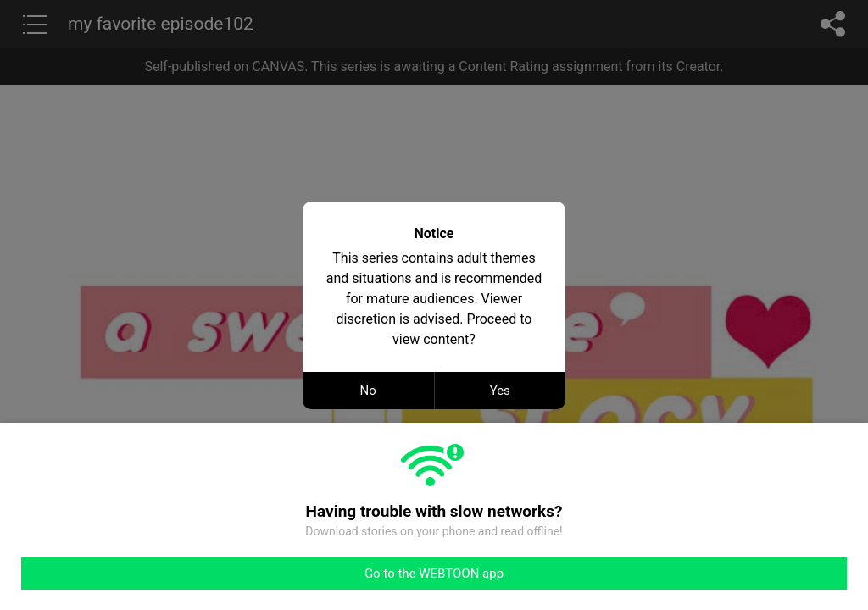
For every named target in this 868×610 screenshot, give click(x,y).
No (368, 391)
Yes (500, 391)
